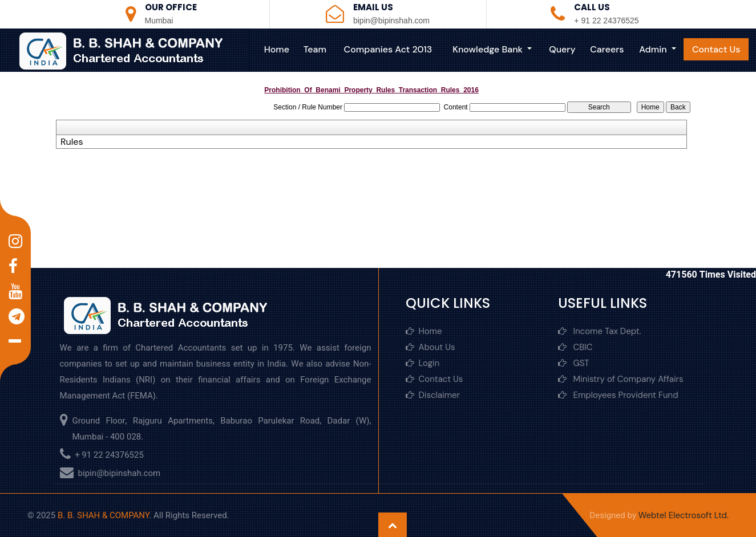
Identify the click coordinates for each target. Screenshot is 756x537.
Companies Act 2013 (388, 49)
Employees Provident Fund (618, 395)
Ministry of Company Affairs (621, 379)
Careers (607, 49)
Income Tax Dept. (600, 331)
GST (574, 363)
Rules (72, 142)
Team (315, 49)
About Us (430, 347)
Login (423, 363)
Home (277, 49)
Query (562, 49)
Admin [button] (654, 49)
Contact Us (716, 49)
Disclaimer (433, 395)
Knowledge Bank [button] (489, 49)
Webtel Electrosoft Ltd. (684, 515)
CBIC (575, 347)
